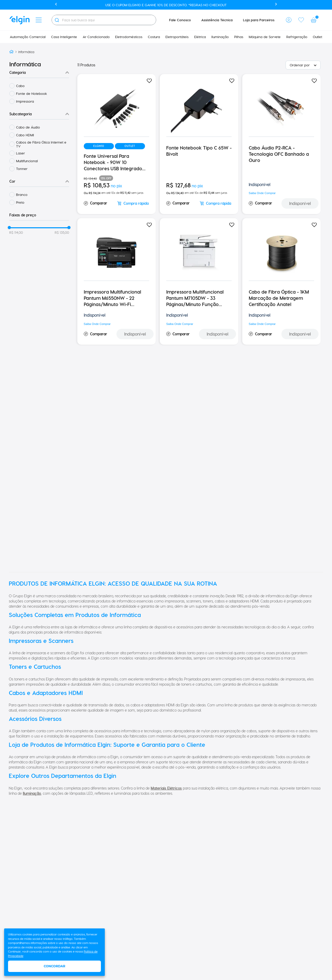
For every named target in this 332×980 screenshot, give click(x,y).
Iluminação (32, 793)
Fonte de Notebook (32, 93)
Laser (20, 153)
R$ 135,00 (62, 232)
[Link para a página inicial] (11, 52)
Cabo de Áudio (28, 127)
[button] (39, 20)
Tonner (22, 169)
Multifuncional (27, 161)
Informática (26, 52)
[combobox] (104, 20)
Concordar (54, 966)
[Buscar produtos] (57, 20)
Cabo (20, 86)
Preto (20, 202)
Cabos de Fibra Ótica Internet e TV (41, 144)
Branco (22, 194)
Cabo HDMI (25, 135)
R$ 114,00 (16, 232)
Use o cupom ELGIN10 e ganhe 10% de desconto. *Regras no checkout (166, 5)
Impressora (25, 101)
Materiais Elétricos (166, 788)
